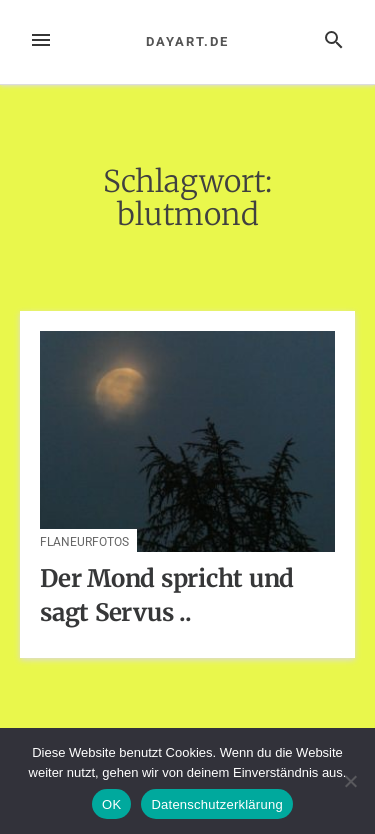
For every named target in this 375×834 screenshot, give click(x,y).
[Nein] (350, 781)
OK (111, 804)
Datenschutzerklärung (216, 804)
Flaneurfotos (84, 542)
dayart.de (187, 41)
